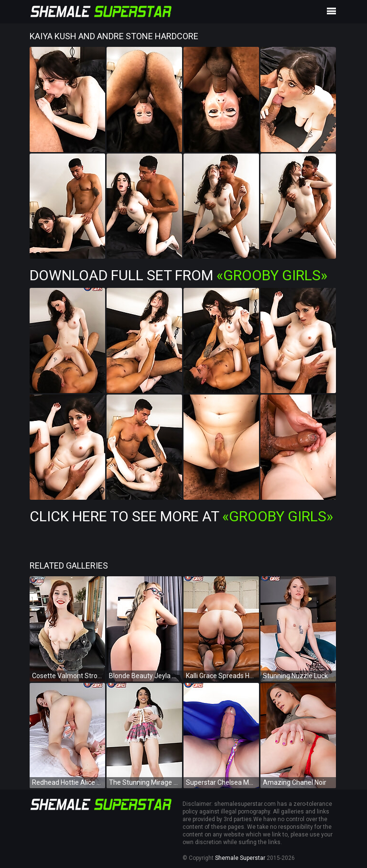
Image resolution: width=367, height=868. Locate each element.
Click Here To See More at (181, 516)
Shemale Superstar (240, 858)
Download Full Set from (178, 275)
